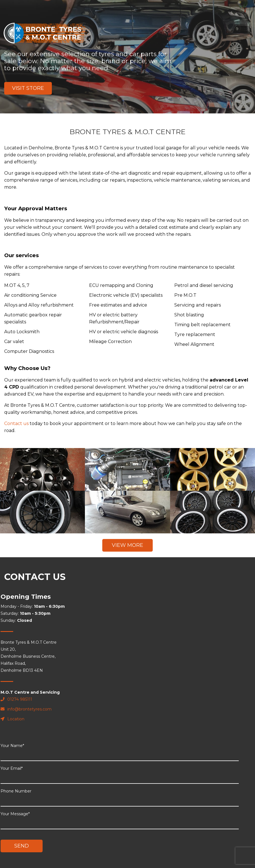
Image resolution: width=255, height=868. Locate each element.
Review (143, 839)
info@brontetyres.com (30, 709)
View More (127, 545)
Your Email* (178, 627)
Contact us (16, 423)
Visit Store (28, 88)
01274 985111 (20, 699)
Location (16, 719)
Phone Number (178, 650)
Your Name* (178, 604)
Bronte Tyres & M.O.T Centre (47, 33)
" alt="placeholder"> (42, 469)
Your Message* (178, 674)
